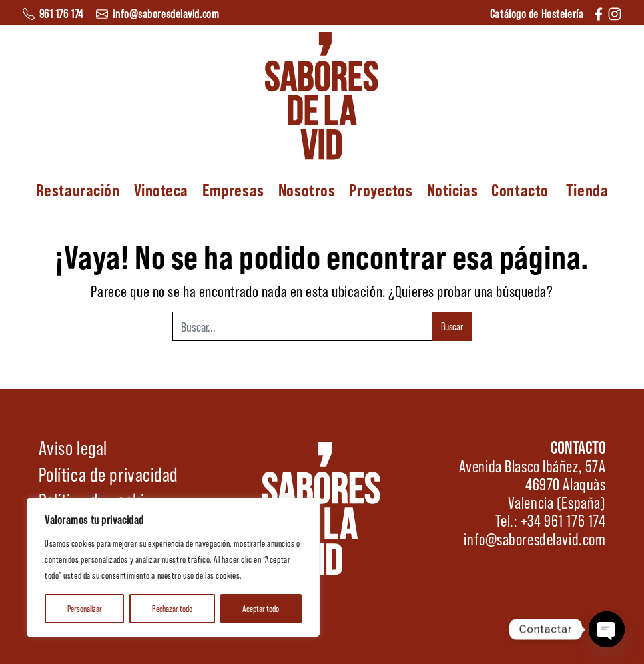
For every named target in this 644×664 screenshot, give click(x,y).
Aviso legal (73, 447)
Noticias (452, 190)
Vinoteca (161, 190)
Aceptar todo (261, 608)
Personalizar (85, 608)
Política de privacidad (109, 474)
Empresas (233, 190)
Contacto (520, 190)
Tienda (587, 190)
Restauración (78, 190)
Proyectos (381, 190)
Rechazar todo (172, 608)
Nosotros (307, 190)
